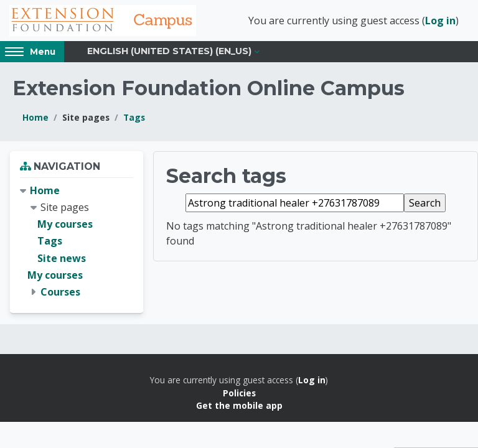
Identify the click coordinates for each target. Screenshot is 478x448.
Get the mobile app (239, 405)
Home (35, 117)
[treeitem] (77, 241)
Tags (134, 117)
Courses (60, 292)
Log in (440, 21)
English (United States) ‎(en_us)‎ (169, 51)
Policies (239, 393)
